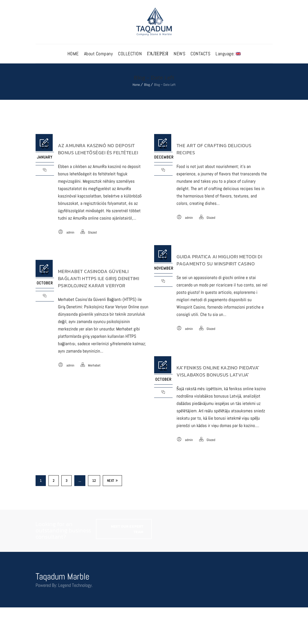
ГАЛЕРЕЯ (158, 54)
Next (113, 481)
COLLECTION (130, 54)
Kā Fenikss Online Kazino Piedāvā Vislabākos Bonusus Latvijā (218, 371)
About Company (99, 54)
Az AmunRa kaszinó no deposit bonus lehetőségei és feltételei (98, 149)
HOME (73, 54)
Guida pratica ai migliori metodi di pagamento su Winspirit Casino (219, 260)
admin (70, 232)
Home (136, 85)
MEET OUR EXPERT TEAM (127, 529)
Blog (147, 85)
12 (94, 481)
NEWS (179, 54)
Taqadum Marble (62, 576)
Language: (228, 54)
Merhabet (94, 365)
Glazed (92, 232)
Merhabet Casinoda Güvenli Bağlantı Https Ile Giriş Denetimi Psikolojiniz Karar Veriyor (99, 278)
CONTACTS (200, 54)
